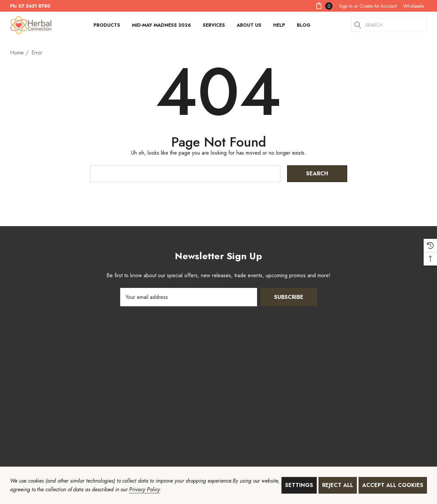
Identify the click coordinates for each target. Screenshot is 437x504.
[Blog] (303, 25)
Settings (299, 485)
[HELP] (279, 27)
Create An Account (378, 6)
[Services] (214, 27)
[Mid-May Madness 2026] (161, 25)
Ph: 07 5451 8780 (30, 6)
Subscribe (289, 297)
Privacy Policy (144, 489)
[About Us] (249, 27)
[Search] (358, 25)
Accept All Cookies (393, 485)
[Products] (107, 27)
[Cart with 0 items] (323, 6)
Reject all (338, 485)
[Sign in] (346, 6)
